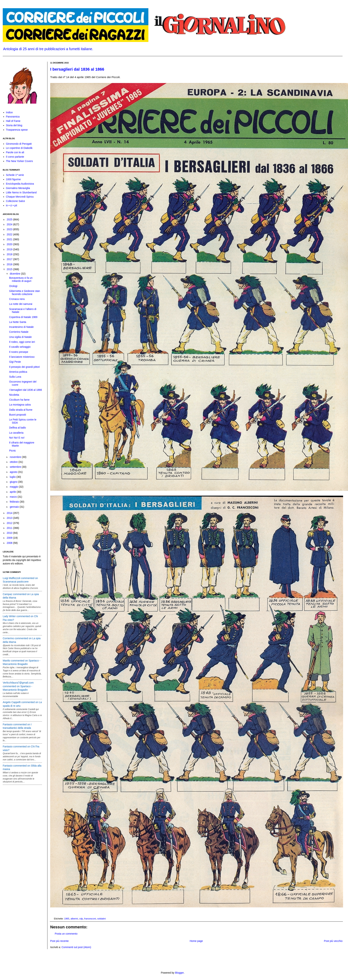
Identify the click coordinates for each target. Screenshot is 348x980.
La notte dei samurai (21, 304)
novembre (16, 457)
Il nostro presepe (19, 352)
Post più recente (59, 941)
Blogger (179, 973)
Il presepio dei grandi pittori (24, 367)
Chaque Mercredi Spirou (20, 197)
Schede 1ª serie (15, 175)
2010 (10, 533)
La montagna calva (20, 405)
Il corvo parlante (15, 157)
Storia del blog (14, 125)
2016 (10, 264)
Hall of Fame (13, 121)
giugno (14, 482)
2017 (10, 259)
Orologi (13, 286)
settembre (16, 467)
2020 (10, 244)
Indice (9, 112)
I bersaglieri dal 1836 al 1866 (77, 69)
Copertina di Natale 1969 (23, 317)
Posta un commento (66, 934)
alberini (74, 919)
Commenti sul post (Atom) (76, 947)
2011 (10, 528)
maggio (14, 487)
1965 (67, 919)
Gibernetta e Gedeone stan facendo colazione (25, 293)
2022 (10, 234)
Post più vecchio (333, 941)
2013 (10, 518)
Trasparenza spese (17, 130)
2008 (10, 543)
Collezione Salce (16, 201)
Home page (196, 941)
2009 (10, 538)
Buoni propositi (18, 415)
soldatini (101, 919)
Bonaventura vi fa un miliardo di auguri (21, 279)
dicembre (15, 274)
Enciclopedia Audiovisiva (20, 184)
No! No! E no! (17, 438)
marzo (14, 497)
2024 (10, 224)
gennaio (15, 507)
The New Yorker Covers (20, 161)
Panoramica (13, 117)
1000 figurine (13, 179)
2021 (10, 239)
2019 (10, 249)
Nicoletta (14, 395)
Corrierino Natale (19, 332)
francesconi (90, 919)
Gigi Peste (15, 362)
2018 (10, 254)
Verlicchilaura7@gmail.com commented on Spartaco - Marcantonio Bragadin (18, 686)
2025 (10, 219)
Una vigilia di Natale (20, 337)
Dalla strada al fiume (21, 410)
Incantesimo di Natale (21, 327)
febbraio (15, 502)
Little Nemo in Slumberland (21, 192)
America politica (18, 372)
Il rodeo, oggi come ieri (22, 342)
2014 (10, 513)
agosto (14, 472)
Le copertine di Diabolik (19, 148)
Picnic (13, 451)
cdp (81, 919)
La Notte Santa (18, 322)
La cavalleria (16, 433)
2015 (10, 269)
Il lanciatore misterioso (22, 357)
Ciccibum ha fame (19, 400)
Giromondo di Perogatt (19, 144)
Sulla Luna (15, 377)
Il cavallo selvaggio (20, 347)
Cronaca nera (17, 299)
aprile (13, 492)
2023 (10, 229)
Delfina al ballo (18, 428)
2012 (10, 523)
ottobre (14, 462)
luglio (13, 477)
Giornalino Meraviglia (18, 188)
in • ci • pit (12, 205)
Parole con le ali (15, 152)
